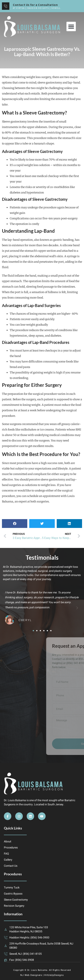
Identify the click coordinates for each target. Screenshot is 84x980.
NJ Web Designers (31, 975)
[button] (71, 26)
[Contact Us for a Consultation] (6, 6)
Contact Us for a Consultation (35, 5)
